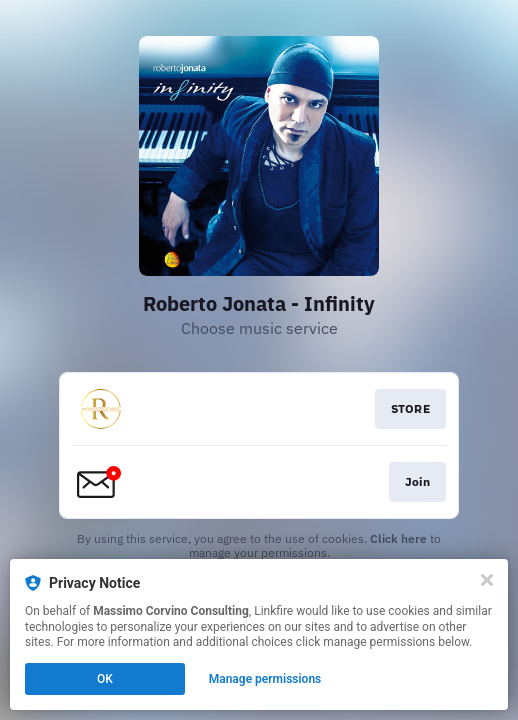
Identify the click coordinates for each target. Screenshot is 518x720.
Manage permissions (265, 679)
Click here (398, 538)
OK (105, 679)
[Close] (487, 580)
